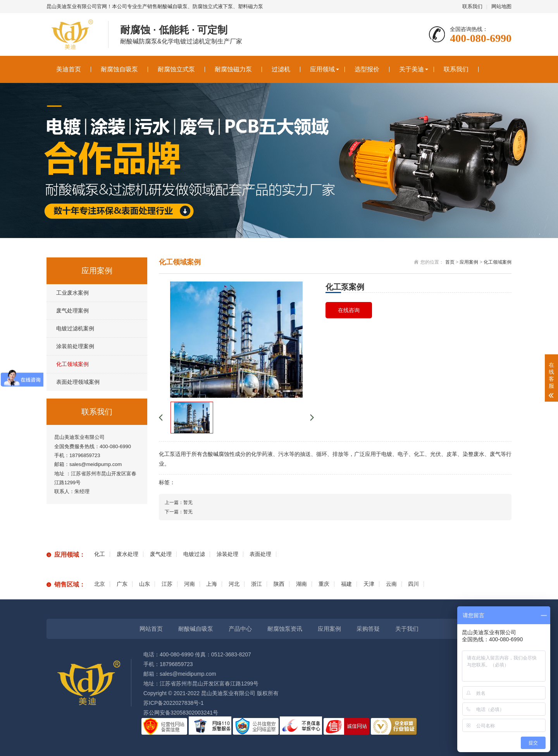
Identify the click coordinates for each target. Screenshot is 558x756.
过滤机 (281, 69)
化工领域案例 (72, 364)
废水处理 (127, 554)
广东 (122, 584)
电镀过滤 (194, 554)
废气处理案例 (72, 311)
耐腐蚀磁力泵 (233, 69)
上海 (212, 584)
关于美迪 (412, 69)
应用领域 (322, 69)
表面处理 (260, 554)
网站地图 (501, 6)
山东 (145, 584)
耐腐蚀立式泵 (176, 69)
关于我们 (407, 629)
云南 (391, 584)
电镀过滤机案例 (75, 328)
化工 (100, 554)
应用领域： (70, 555)
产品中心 (240, 629)
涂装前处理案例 (75, 346)
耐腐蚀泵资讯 (285, 629)
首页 (450, 262)
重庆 (324, 584)
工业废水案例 (72, 293)
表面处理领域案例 (78, 382)
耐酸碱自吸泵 (196, 629)
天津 (369, 584)
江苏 (167, 584)
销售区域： (70, 584)
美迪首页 (69, 69)
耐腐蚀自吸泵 (119, 69)
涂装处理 (227, 554)
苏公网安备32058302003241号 (181, 713)
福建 (346, 584)
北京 (100, 584)
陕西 (279, 584)
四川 (413, 584)
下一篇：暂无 (179, 512)
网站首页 (151, 629)
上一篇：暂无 (179, 502)
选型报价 (367, 69)
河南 (189, 584)
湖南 (301, 584)
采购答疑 (368, 629)
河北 (234, 584)
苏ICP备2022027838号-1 (174, 703)
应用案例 (469, 262)
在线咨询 (349, 310)
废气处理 (161, 554)
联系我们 (472, 6)
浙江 (257, 584)
